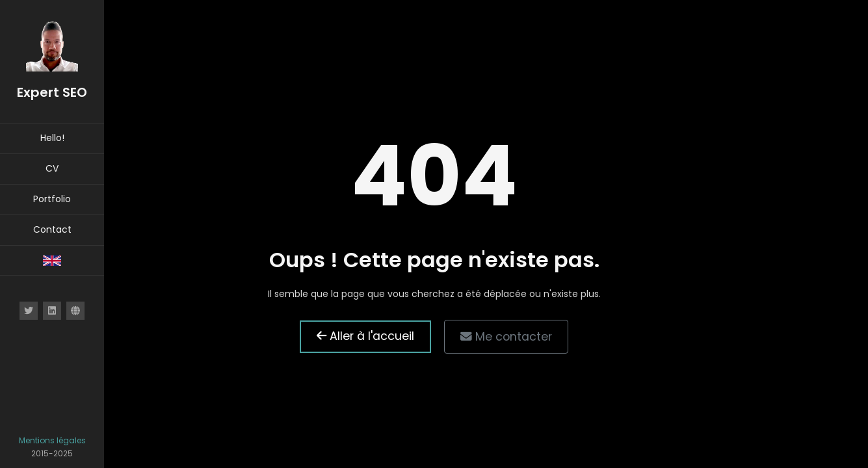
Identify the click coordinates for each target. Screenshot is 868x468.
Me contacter (506, 337)
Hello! (52, 138)
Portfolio (52, 199)
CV (52, 168)
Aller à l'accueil (365, 336)
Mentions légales (52, 440)
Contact (52, 229)
